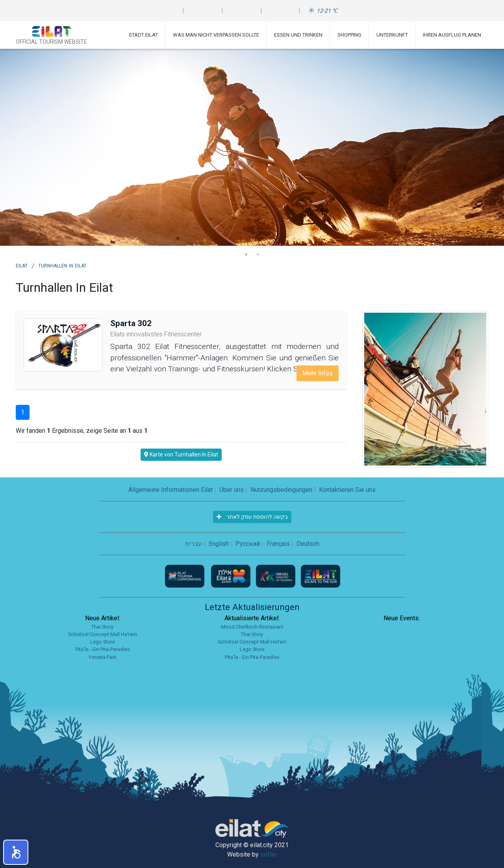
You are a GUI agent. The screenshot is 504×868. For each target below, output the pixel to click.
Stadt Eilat (143, 35)
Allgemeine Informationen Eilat (170, 490)
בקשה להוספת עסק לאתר (252, 517)
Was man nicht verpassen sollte (216, 35)
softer (269, 854)
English (219, 544)
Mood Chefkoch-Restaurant (252, 627)
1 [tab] (246, 254)
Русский (248, 544)
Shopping (349, 35)
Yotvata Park (102, 657)
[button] (16, 852)
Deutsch (308, 544)
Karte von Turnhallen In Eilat (181, 454)
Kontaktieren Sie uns (347, 490)
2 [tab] (258, 254)
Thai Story (102, 627)
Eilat (22, 265)
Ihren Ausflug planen (452, 35)
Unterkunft (392, 35)
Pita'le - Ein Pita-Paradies (103, 649)
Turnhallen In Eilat (62, 265)
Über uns (232, 490)
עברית (194, 544)
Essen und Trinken (298, 35)
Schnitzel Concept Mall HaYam (103, 634)
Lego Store (103, 642)
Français (278, 544)
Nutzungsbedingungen (281, 490)
